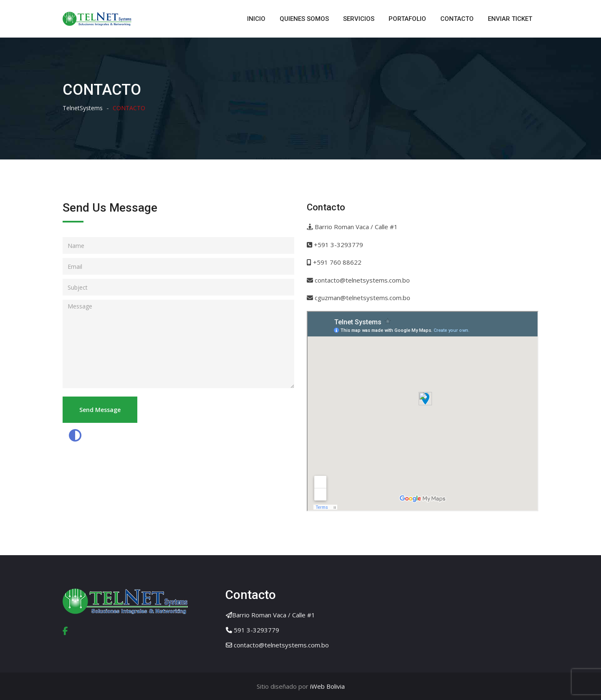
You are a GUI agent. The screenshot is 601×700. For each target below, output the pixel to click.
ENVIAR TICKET (510, 19)
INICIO (256, 19)
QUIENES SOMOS (304, 19)
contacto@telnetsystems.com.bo (281, 645)
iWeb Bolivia (327, 686)
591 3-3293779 (256, 630)
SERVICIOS (359, 19)
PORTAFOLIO (407, 19)
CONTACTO (457, 19)
